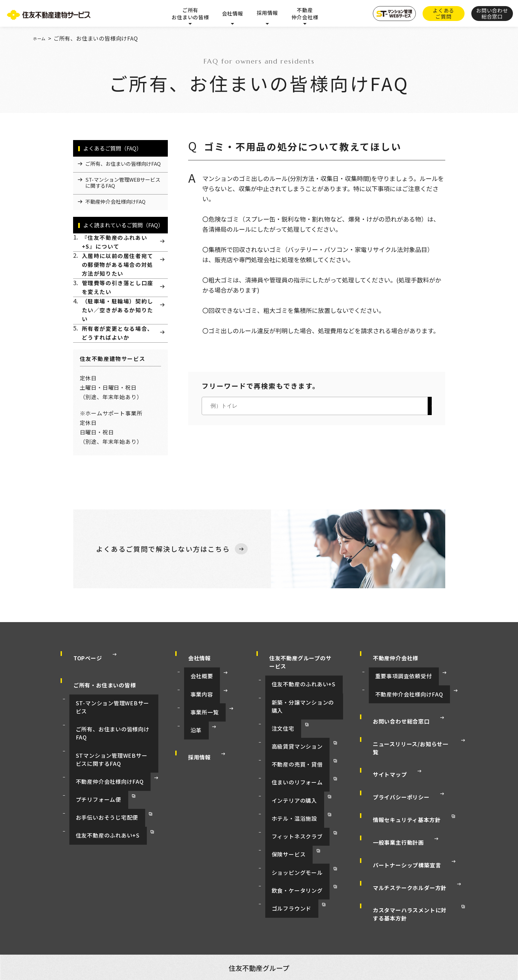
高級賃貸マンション (290, 751)
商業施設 (248, 927)
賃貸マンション (383, 919)
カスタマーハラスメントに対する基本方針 (412, 856)
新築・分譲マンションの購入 (300, 728)
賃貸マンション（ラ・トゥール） (324, 919)
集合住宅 (445, 919)
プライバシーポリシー (395, 788)
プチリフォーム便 (91, 788)
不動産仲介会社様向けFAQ (102, 777)
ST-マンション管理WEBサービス (110, 734)
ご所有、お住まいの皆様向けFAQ (110, 746)
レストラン (414, 927)
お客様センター (297, 935)
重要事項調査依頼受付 (396, 717)
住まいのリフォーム (290, 774)
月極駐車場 (341, 927)
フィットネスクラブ (290, 809)
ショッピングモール (290, 832)
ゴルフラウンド (284, 855)
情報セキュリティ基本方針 (400, 800)
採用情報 (267, 13)
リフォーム (85, 927)
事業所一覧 (198, 740)
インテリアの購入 (287, 786)
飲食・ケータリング (290, 843)
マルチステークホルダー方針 (403, 839)
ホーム (41, 38)
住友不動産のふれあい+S (100, 811)
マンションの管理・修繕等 (293, 927)
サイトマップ (384, 775)
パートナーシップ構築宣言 (401, 826)
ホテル (145, 927)
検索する (410, 406)
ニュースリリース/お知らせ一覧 (407, 762)
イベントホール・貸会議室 (173, 919)
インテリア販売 (377, 927)
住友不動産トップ (82, 919)
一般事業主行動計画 (392, 813)
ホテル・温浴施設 (287, 797)
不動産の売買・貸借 (290, 763)
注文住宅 (276, 740)
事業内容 (195, 728)
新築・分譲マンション (259, 919)
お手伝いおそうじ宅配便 (99, 800)
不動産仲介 (117, 927)
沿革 (189, 751)
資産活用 (218, 919)
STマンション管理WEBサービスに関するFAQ (111, 761)
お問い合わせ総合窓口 (395, 749)
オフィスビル (123, 919)
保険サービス (281, 820)
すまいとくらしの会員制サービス (239, 935)
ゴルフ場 (220, 927)
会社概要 (195, 717)
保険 (440, 927)
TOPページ (81, 704)
